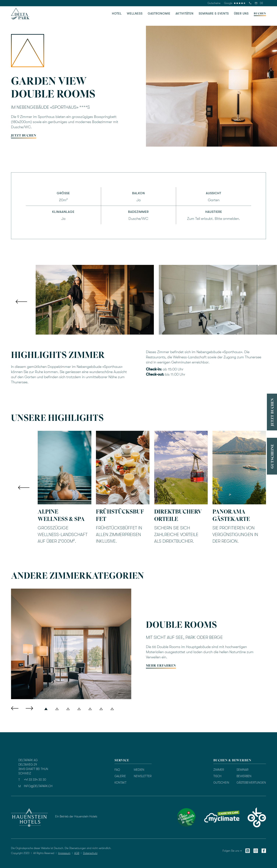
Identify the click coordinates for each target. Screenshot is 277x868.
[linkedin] (248, 851)
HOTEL (117, 14)
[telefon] (250, 3)
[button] (262, 3)
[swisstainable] (186, 817)
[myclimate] (222, 817)
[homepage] (20, 14)
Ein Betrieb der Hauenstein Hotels (76, 816)
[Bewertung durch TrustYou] (158, 817)
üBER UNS (241, 14)
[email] (256, 3)
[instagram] (256, 851)
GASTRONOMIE (159, 14)
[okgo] (257, 817)
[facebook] (264, 851)
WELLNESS (135, 14)
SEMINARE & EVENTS (214, 14)
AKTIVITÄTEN (185, 14)
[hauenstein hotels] (29, 817)
